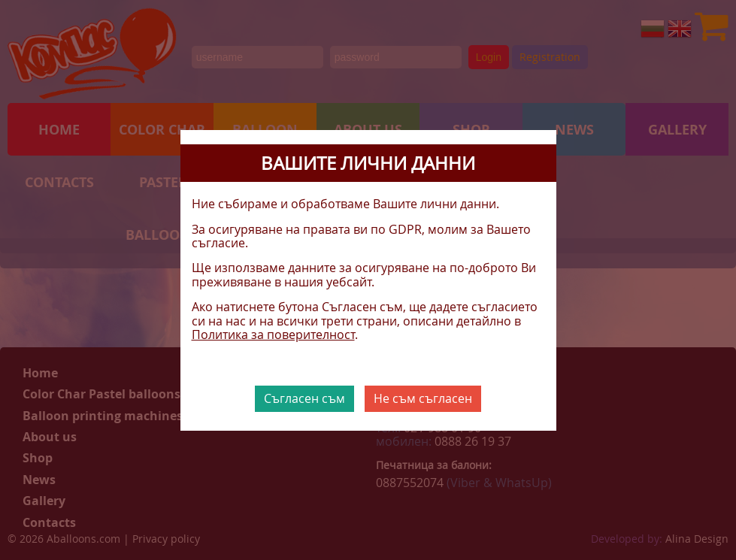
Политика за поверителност (273, 334)
